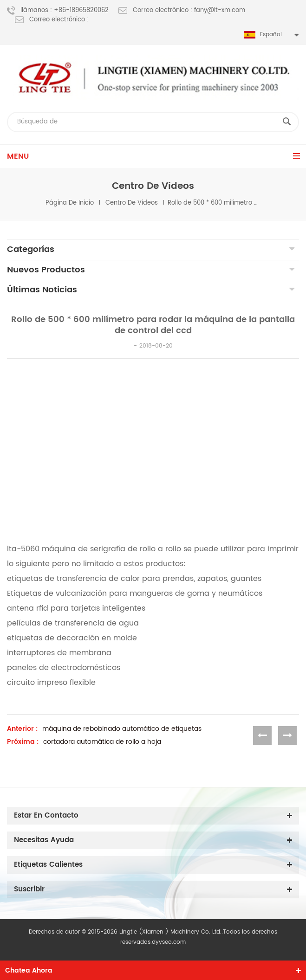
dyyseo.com (169, 942)
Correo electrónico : (52, 20)
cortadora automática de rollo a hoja (102, 742)
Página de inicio (70, 203)
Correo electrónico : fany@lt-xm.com (182, 11)
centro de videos (132, 203)
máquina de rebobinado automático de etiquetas (122, 729)
